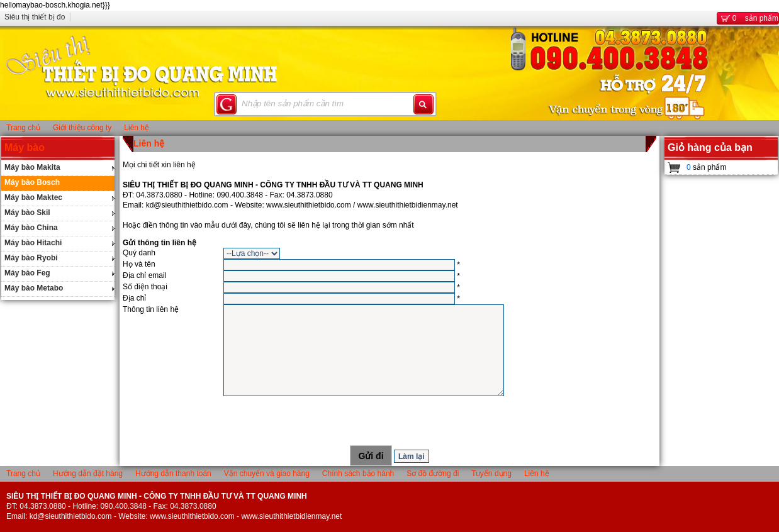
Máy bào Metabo (34, 288)
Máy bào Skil (27, 213)
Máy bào (25, 147)
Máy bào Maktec (33, 197)
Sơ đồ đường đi (433, 474)
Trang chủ (23, 128)
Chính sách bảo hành (358, 474)
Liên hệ (137, 128)
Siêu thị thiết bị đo (35, 17)
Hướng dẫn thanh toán (173, 474)
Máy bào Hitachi (33, 243)
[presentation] (389, 421)
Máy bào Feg (27, 273)
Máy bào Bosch (32, 182)
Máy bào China (31, 228)
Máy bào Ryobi (31, 258)
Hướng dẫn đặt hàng (88, 474)
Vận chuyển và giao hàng (267, 474)
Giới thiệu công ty (82, 128)
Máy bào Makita (32, 167)
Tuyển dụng (491, 474)
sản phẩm (748, 18)
